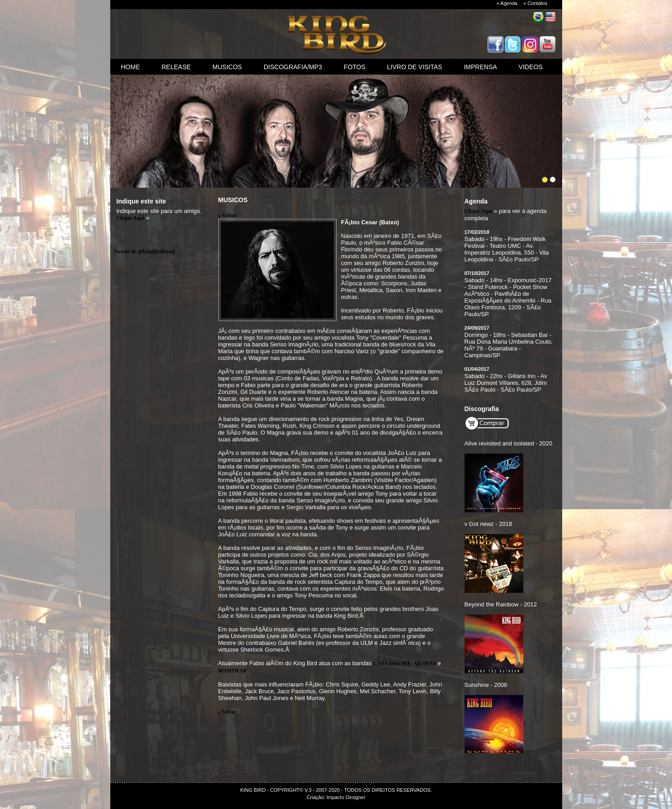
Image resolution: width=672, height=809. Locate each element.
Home (131, 67)
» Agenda (507, 3)
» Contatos (535, 3)
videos (531, 67)
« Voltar (228, 215)
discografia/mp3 (293, 67)
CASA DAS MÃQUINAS (405, 663)
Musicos (227, 67)
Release (176, 67)
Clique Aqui (131, 218)
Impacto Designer (346, 797)
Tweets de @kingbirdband (144, 251)
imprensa (480, 67)
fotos (355, 67)
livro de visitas (415, 67)
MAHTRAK (233, 671)
